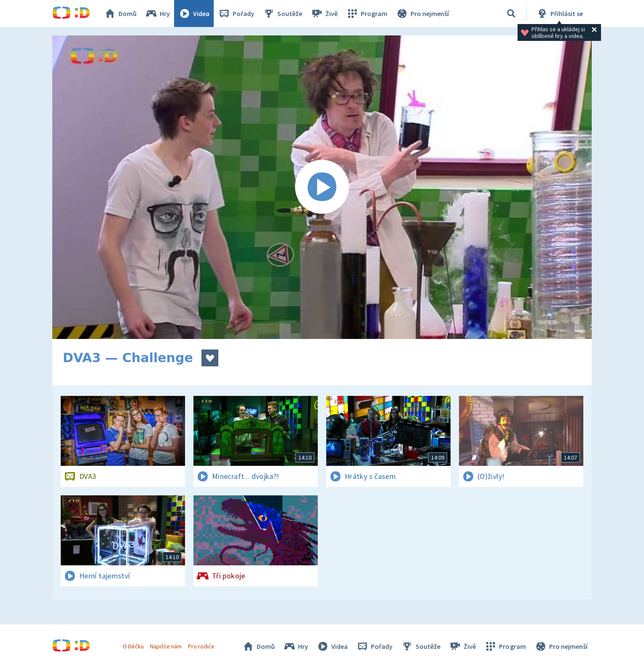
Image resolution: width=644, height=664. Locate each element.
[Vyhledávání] (511, 13)
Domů (120, 13)
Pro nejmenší (422, 13)
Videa (194, 13)
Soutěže (282, 13)
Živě (324, 13)
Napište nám (166, 646)
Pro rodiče (201, 646)
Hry (157, 13)
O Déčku (133, 646)
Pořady (236, 13)
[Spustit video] (322, 187)
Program (367, 13)
